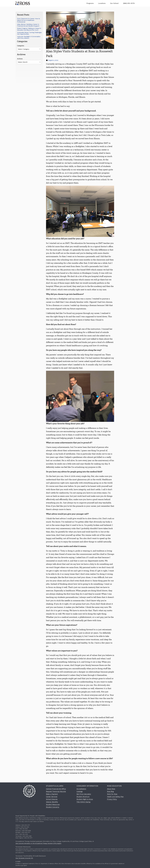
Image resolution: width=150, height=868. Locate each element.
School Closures (52, 799)
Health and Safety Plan (115, 797)
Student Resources (53, 804)
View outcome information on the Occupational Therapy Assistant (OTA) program (38, 843)
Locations (102, 3)
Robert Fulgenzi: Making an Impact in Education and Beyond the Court (29, 29)
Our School (114, 3)
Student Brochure (83, 797)
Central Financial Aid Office (56, 789)
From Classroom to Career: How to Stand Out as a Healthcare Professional (29, 20)
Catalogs (80, 791)
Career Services (52, 797)
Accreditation (81, 789)
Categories (21, 46)
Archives (20, 59)
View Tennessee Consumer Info (24, 858)
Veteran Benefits (52, 802)
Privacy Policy (112, 799)
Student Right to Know (85, 799)
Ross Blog (110, 791)
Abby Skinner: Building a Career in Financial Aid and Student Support (28, 25)
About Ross (111, 789)
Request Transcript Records (56, 791)
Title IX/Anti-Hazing (83, 802)
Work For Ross (112, 794)
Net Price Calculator (84, 794)
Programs (90, 3)
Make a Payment (52, 794)
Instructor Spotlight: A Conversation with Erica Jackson (29, 37)
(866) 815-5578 (129, 3)
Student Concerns (53, 807)
